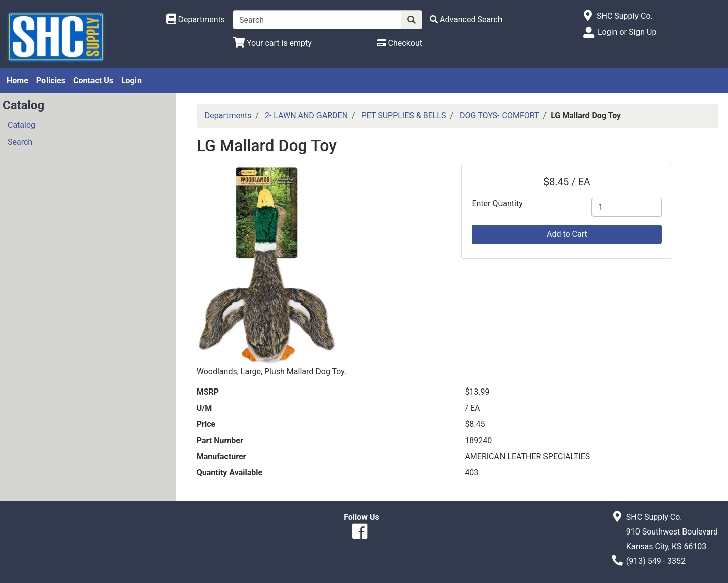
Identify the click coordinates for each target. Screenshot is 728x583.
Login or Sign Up (627, 32)
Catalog (21, 125)
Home (17, 81)
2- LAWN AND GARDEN (306, 115)
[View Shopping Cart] (272, 43)
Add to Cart (567, 234)
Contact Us (93, 81)
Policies (51, 81)
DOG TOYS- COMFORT (499, 115)
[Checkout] (400, 43)
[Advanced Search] (466, 19)
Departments (228, 115)
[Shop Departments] (196, 20)
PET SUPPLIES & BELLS (404, 115)
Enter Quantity (497, 203)
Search (20, 142)
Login (131, 81)
